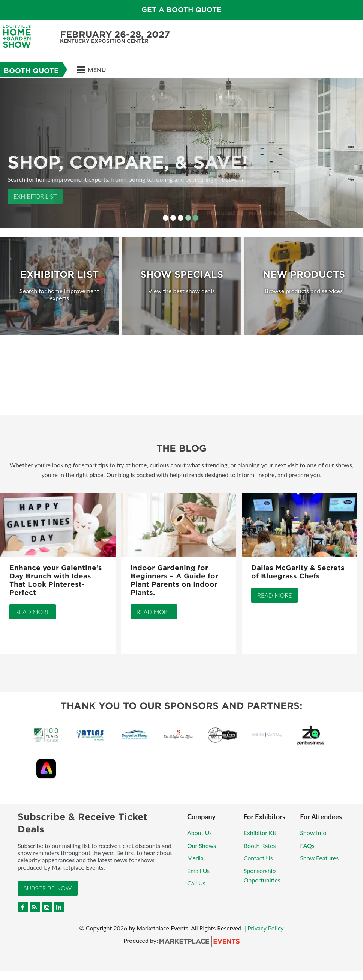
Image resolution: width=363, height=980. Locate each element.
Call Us (196, 883)
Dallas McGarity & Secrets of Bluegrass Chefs (298, 572)
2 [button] (173, 218)
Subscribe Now (48, 888)
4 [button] (188, 218)
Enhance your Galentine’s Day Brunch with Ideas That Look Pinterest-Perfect (56, 580)
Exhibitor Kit (260, 833)
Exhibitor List (35, 196)
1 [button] (166, 218)
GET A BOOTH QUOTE (181, 10)
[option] (181, 153)
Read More (33, 612)
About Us (199, 833)
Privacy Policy (266, 928)
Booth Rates (260, 845)
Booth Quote (31, 71)
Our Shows (202, 845)
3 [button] (181, 218)
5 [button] (196, 218)
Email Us (198, 871)
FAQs (307, 845)
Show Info (313, 833)
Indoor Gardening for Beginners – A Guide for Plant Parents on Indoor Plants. (174, 580)
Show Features (319, 858)
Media (195, 858)
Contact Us (258, 858)
